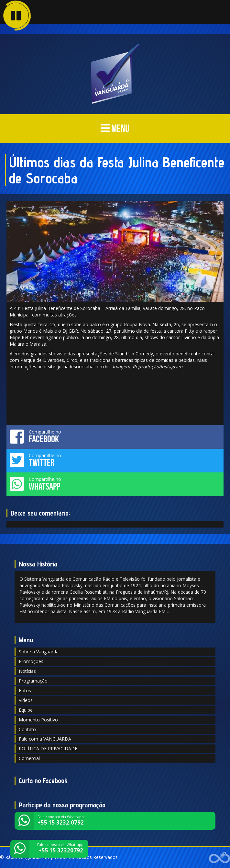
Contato (27, 729)
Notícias (27, 671)
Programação (33, 681)
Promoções (31, 661)
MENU (115, 128)
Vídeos (26, 700)
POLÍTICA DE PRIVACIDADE (48, 749)
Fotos (25, 690)
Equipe (26, 710)
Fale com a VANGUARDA (45, 739)
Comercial (29, 758)
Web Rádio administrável (219, 857)
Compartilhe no (115, 436)
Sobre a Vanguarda (39, 652)
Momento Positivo (38, 720)
